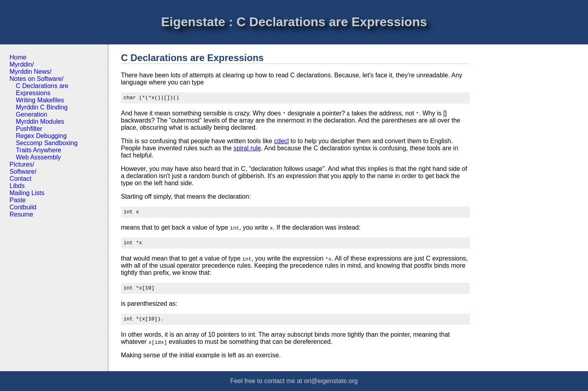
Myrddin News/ (31, 72)
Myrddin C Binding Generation (42, 111)
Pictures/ (22, 164)
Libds (17, 186)
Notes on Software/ (36, 79)
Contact (20, 179)
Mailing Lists (27, 193)
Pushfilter (29, 129)
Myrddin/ (22, 64)
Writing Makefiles (40, 100)
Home (18, 57)
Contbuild (23, 207)
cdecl (281, 142)
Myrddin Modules (40, 122)
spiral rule (247, 149)
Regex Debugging (41, 136)
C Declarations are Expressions (42, 89)
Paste (18, 200)
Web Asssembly (38, 157)
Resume (21, 214)
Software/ (23, 172)
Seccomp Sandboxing (47, 143)
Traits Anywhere (38, 150)
